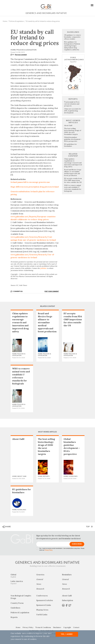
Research (40, 589)
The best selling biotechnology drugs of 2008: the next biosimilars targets (73, 131)
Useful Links (42, 615)
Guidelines (15, 608)
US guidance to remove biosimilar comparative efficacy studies (73, 37)
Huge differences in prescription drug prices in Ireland (35, 187)
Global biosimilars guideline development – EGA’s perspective (73, 139)
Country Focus (17, 603)
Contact (76, 627)
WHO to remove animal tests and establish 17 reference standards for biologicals (73, 188)
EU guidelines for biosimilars (70, 145)
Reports (14, 617)
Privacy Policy (48, 550)
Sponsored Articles (45, 600)
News (39, 584)
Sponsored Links (44, 605)
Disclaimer (57, 627)
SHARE (7, 527)
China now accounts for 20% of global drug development (73, 111)
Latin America (22, 582)
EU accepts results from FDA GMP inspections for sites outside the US (73, 180)
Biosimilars (67, 575)
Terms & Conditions (43, 627)
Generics (40, 575)
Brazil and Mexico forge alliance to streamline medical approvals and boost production (73, 173)
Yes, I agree (67, 634)
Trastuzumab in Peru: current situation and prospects (72, 104)
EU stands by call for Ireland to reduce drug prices (43, 21)
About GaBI (68, 125)
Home (5, 21)
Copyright (67, 627)
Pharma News (42, 610)
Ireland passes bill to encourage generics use (30, 182)
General (40, 579)
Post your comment (21, 55)
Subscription (68, 600)
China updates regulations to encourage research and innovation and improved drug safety (73, 163)
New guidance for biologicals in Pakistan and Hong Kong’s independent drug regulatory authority (72, 46)
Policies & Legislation (16, 21)
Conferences (42, 596)
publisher (43, 268)
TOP (89, 527)
